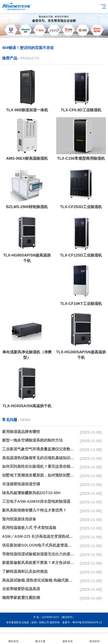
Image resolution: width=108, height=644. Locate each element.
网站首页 (13, 639)
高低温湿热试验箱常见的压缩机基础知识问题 (38, 458)
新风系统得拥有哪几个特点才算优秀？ (34, 510)
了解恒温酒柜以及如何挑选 (25, 571)
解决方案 (40, 639)
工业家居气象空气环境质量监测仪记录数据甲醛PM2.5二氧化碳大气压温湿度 (38, 449)
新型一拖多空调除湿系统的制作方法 (32, 440)
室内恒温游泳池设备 (19, 519)
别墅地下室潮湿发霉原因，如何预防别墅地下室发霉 (38, 475)
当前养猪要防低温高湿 (21, 589)
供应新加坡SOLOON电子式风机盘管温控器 (38, 545)
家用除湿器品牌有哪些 (21, 432)
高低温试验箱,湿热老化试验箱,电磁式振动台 (38, 580)
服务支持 (68, 639)
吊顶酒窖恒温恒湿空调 (21, 484)
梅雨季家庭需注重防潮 (21, 598)
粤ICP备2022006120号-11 (87, 622)
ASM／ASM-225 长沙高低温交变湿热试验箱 (38, 536)
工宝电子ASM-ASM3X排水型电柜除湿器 (36, 501)
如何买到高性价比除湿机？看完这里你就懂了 (38, 466)
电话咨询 (95, 639)
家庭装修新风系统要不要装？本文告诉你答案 (38, 563)
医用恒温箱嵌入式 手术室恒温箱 (29, 528)
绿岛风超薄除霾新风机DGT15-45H (31, 493)
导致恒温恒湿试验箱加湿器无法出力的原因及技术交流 (38, 554)
